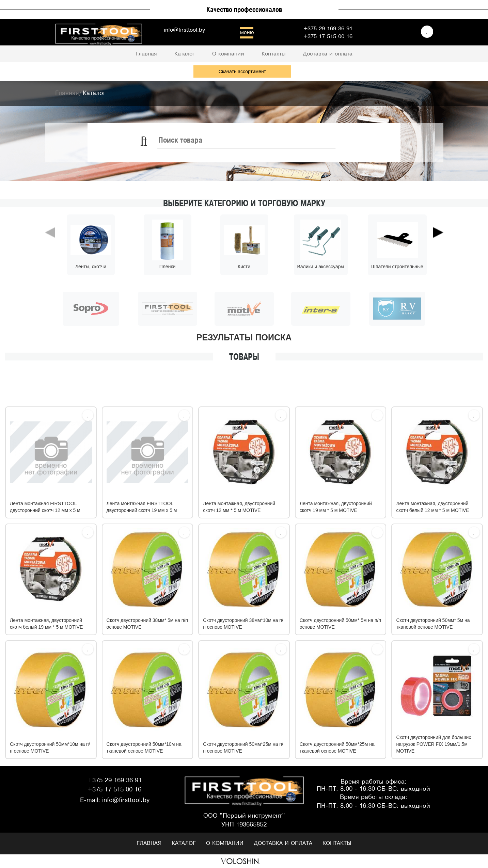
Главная (149, 843)
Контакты (337, 843)
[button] (50, 262)
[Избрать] (88, 415)
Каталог (184, 843)
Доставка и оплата (283, 843)
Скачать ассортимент (242, 71)
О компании (225, 843)
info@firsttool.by (184, 30)
